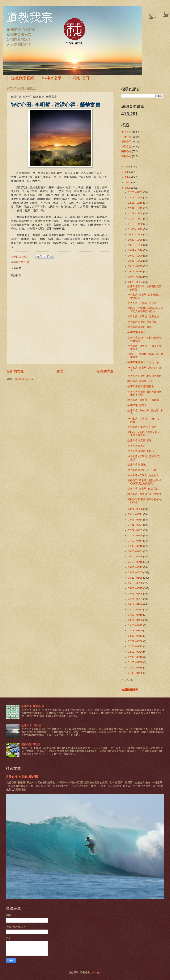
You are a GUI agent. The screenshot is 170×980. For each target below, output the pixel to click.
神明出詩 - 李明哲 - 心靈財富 (143, 400)
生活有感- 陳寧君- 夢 (33, 706)
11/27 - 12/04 (136, 213)
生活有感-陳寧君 (136, 332)
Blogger (96, 972)
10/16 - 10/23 (136, 245)
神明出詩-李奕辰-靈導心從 (142, 322)
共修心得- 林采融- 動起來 (22, 777)
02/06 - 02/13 (136, 657)
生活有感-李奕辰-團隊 (139, 440)
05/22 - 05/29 (136, 578)
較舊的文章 (105, 371)
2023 (128, 182)
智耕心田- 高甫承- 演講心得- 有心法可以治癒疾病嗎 (145, 482)
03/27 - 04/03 (136, 620)
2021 (128, 680)
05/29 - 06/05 (136, 572)
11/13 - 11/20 (136, 224)
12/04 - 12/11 (136, 208)
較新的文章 (15, 371)
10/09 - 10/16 (136, 250)
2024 (128, 177)
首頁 (60, 371)
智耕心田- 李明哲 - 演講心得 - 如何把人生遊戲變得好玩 (145, 310)
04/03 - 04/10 (136, 615)
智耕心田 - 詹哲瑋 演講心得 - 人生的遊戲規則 (145, 434)
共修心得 (126, 137)
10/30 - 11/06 (136, 234)
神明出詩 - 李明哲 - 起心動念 (143, 475)
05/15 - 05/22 (136, 583)
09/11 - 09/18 (136, 272)
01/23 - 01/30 (136, 662)
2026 (128, 167)
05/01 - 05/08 (136, 594)
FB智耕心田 (79, 78)
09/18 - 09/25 (136, 266)
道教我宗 (30, 18)
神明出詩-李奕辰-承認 (139, 327)
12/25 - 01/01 (136, 192)
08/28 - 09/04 (136, 282)
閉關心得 (126, 151)
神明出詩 (126, 147)
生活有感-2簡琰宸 (31, 725)
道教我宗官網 (23, 78)
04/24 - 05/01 (136, 599)
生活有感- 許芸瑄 (137, 405)
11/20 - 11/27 (136, 219)
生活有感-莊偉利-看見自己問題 (144, 376)
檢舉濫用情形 (130, 690)
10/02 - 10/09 (136, 256)
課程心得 (126, 156)
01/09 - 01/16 (136, 668)
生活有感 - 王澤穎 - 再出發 (142, 303)
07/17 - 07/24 (136, 535)
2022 (128, 188)
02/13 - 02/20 (136, 652)
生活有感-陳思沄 (136, 465)
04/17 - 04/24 (136, 604)
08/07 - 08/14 (136, 520)
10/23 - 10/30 (136, 240)
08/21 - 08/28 (136, 509)
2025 (128, 172)
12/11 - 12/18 (136, 203)
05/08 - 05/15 (136, 588)
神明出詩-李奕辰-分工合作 (142, 470)
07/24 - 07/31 (136, 530)
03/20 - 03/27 (136, 625)
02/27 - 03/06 (136, 641)
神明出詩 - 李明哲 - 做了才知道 (144, 494)
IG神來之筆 (52, 78)
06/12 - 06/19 (136, 562)
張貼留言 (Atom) (24, 379)
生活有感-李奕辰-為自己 (141, 451)
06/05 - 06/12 (136, 567)
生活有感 (126, 132)
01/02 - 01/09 (136, 673)
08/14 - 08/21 (136, 514)
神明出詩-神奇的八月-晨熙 (142, 427)
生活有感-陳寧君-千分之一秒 (143, 362)
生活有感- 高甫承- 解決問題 (143, 489)
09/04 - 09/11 (136, 277)
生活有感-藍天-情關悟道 (141, 386)
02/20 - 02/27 (136, 646)
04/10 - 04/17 (136, 609)
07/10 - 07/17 (136, 541)
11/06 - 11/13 (136, 229)
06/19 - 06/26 (136, 557)
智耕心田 (24, 262)
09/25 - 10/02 (136, 261)
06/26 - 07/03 (136, 551)
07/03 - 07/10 (136, 546)
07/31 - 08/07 (136, 525)
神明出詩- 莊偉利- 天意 (140, 381)
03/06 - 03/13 (136, 636)
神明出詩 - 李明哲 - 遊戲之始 (143, 316)
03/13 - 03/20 (136, 630)
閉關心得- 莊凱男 (31, 744)
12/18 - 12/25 (136, 198)
